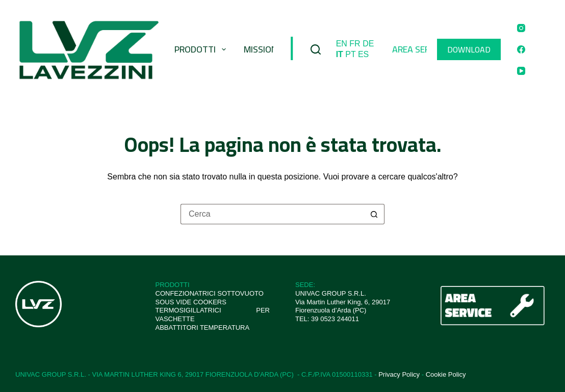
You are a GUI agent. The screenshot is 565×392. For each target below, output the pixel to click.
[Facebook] (521, 49)
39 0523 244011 (335, 319)
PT (350, 54)
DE (368, 44)
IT (340, 54)
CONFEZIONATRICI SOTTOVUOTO (210, 293)
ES (363, 54)
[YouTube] (521, 71)
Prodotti (202, 49)
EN (342, 44)
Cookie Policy (446, 374)
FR (355, 44)
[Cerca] (316, 49)
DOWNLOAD (469, 49)
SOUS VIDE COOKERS (191, 302)
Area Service (420, 49)
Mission (260, 49)
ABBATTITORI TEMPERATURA (203, 328)
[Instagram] (521, 28)
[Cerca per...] (272, 214)
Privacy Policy (399, 374)
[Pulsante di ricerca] (374, 214)
